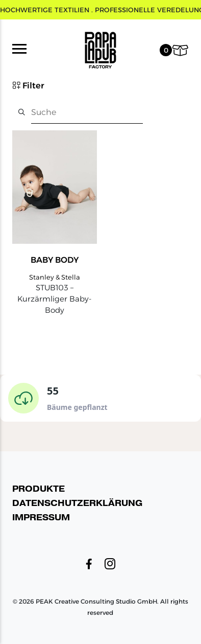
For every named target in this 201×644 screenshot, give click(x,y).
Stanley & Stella (55, 277)
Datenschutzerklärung (77, 503)
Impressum (41, 517)
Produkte (39, 489)
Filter (28, 85)
